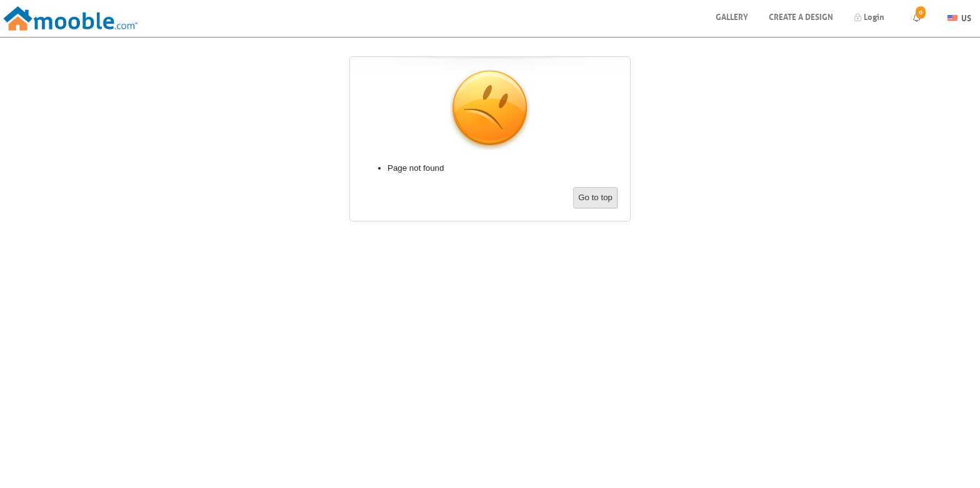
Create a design (801, 16)
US (959, 17)
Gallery (732, 16)
